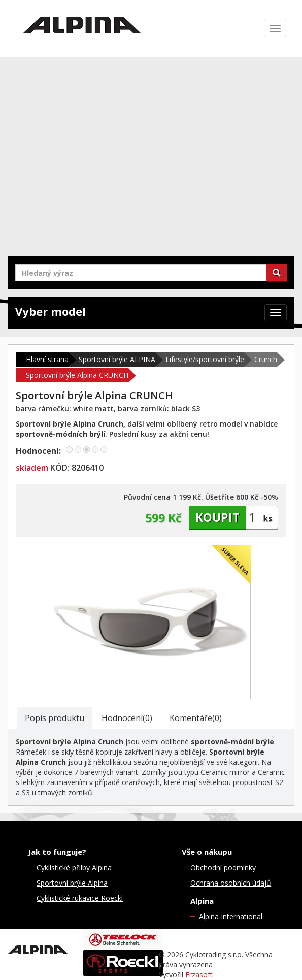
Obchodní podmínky (223, 868)
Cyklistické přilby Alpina (74, 868)
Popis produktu (55, 718)
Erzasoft (199, 975)
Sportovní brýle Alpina (72, 883)
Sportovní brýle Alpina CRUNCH (77, 375)
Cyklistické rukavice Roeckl (80, 898)
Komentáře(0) (196, 718)
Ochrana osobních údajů (231, 883)
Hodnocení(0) (127, 718)
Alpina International (231, 916)
